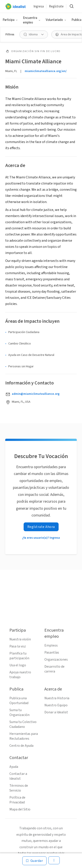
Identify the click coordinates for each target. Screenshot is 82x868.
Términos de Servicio (19, 788)
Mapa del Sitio (20, 809)
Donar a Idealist (56, 712)
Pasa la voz (18, 646)
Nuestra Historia (57, 698)
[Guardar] (35, 861)
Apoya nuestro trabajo (20, 675)
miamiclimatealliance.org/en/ (46, 71)
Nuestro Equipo (56, 705)
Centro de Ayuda (21, 746)
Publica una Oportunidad (19, 701)
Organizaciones (56, 660)
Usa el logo (18, 665)
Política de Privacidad (17, 800)
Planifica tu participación (19, 656)
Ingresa (39, 6)
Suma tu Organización (19, 712)
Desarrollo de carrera (54, 669)
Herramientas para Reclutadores (24, 736)
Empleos (51, 645)
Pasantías (52, 652)
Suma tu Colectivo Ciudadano (23, 724)
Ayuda (14, 767)
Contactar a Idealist (18, 776)
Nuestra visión (20, 639)
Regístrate (56, 6)
